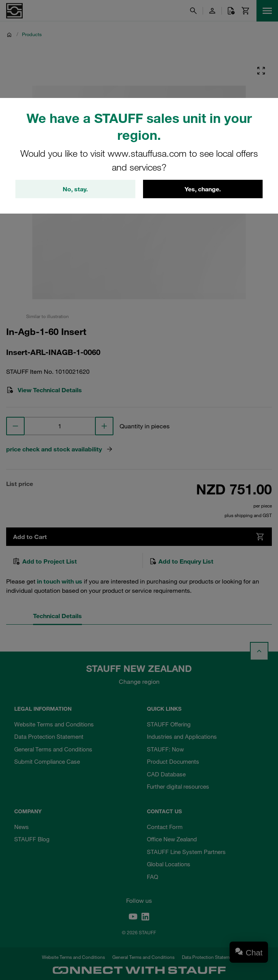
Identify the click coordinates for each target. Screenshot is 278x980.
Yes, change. (203, 189)
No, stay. (75, 189)
